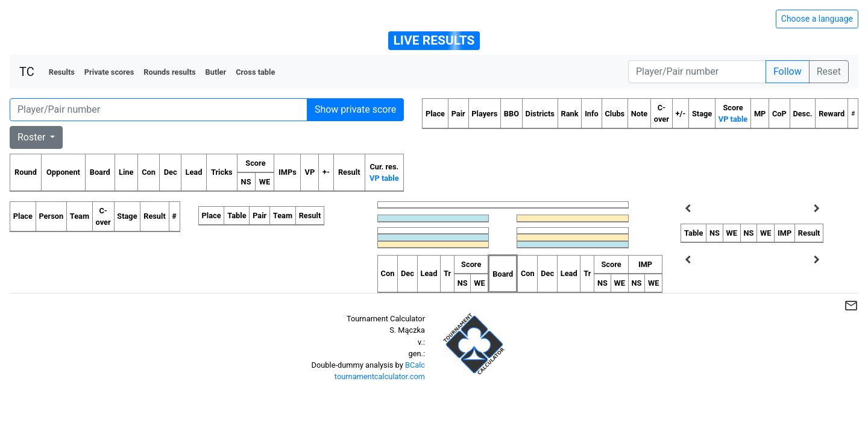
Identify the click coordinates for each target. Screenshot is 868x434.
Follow (788, 71)
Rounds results (169, 72)
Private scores (109, 72)
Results (62, 72)
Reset (829, 71)
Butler (216, 72)
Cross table (255, 72)
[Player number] (697, 72)
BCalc (415, 365)
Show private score (355, 109)
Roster (33, 137)
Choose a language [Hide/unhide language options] (817, 19)
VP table (384, 178)
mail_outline (851, 306)
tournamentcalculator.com (380, 376)
